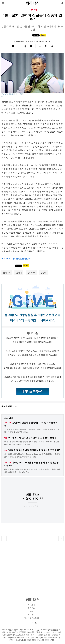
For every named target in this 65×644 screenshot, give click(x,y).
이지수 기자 (19, 41)
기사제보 (31, 615)
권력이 (19, 273)
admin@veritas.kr (21, 259)
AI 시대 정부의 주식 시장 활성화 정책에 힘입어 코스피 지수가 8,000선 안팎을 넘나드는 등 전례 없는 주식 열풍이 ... (32, 443)
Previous (4, 538)
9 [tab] (49, 538)
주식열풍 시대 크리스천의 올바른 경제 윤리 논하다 (32, 438)
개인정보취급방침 (31, 618)
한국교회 (7, 273)
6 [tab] (35, 538)
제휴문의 (31, 611)
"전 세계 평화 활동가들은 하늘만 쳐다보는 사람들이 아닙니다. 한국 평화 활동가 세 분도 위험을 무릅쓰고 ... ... (32, 431)
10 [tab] (54, 538)
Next (61, 538)
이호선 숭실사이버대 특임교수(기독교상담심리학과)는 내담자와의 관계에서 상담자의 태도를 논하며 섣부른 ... (32, 471)
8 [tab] (44, 538)
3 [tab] (21, 538)
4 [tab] (25, 538)
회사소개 (31, 605)
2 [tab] (16, 538)
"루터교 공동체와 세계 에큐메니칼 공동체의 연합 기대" (34, 450)
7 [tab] (40, 538)
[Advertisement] (33, 566)
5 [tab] (30, 538)
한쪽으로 (31, 273)
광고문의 (31, 608)
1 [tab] (11, 538)
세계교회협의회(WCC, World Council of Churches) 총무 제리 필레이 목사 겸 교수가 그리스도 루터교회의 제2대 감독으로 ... (32, 455)
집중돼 (43, 273)
